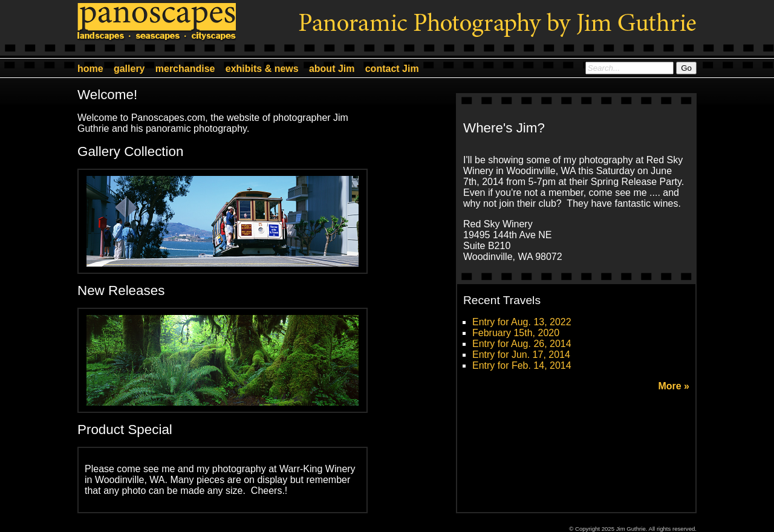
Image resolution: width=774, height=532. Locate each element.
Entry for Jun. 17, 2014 (521, 355)
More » (674, 386)
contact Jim (392, 69)
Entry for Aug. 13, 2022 (522, 322)
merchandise (185, 69)
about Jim (332, 69)
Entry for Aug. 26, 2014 (522, 344)
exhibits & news (262, 69)
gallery (129, 69)
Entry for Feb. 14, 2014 (522, 365)
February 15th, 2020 (516, 333)
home (90, 69)
